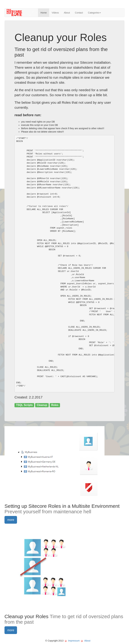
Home (44, 13)
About (67, 13)
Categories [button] (94, 13)
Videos (55, 13)
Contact (79, 13)
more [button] (11, 520)
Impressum (74, 641)
